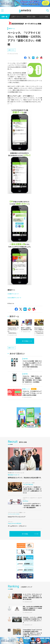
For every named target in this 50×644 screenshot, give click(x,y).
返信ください (12, 50)
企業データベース (17, 17)
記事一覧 (4, 17)
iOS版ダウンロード (13, 294)
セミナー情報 (44, 17)
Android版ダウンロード (14, 298)
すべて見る (25, 341)
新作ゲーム (12, 29)
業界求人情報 (31, 17)
